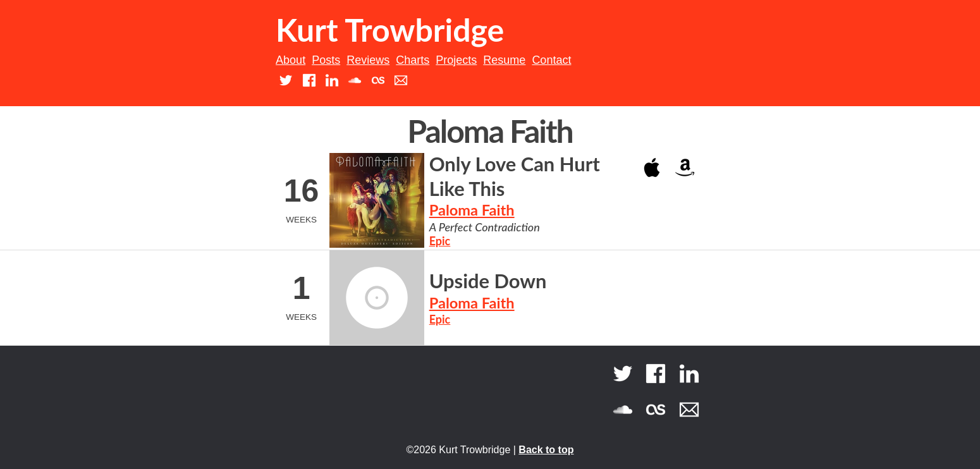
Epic (440, 241)
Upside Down (488, 281)
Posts (326, 60)
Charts (413, 60)
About (291, 60)
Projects (456, 60)
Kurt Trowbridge (390, 30)
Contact (551, 60)
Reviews (368, 60)
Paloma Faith (472, 210)
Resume (504, 60)
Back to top (546, 450)
